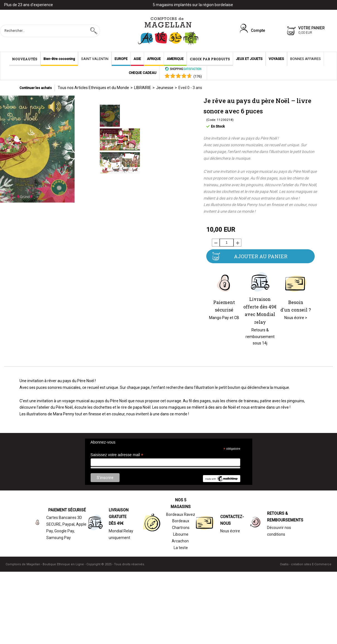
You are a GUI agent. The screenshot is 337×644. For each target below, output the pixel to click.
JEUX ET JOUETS (249, 59)
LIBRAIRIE (143, 88)
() (198, 76)
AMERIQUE (175, 59)
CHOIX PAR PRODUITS (210, 59)
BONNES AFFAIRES (306, 59)
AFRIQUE (154, 59)
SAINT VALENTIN (95, 59)
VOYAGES (276, 59)
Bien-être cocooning (59, 59)
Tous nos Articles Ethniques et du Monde (93, 88)
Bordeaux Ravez (181, 514)
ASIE (137, 59)
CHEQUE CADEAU (143, 73)
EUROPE (121, 59)
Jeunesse (165, 88)
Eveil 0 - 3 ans (190, 88)
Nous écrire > (296, 318)
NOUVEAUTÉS (25, 59)
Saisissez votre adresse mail (117, 455)
